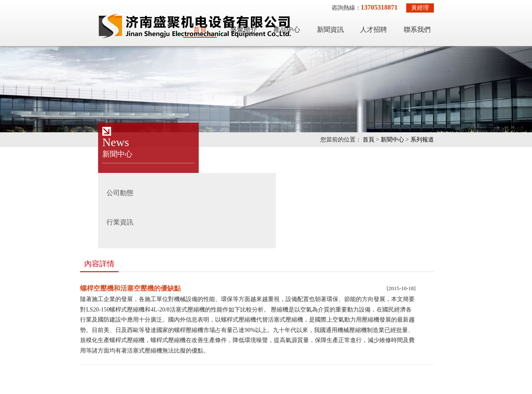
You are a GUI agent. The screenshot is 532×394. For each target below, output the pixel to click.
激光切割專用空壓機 (101, 333)
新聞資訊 (393, 24)
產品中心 (350, 24)
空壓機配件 (50, 346)
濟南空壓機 (321, 333)
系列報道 (485, 140)
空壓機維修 (50, 333)
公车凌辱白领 (18, 389)
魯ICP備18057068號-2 (323, 375)
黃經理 (483, 8)
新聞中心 (455, 140)
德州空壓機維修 (275, 333)
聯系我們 (480, 24)
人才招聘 (436, 24)
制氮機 (236, 333)
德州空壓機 (89, 346)
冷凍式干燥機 (200, 333)
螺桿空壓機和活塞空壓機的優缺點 (182, 187)
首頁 (263, 24)
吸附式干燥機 (155, 333)
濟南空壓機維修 (366, 333)
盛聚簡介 (306, 24)
